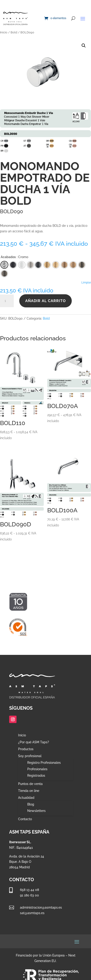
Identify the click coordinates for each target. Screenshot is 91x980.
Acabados (8, 257)
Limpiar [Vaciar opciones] (86, 283)
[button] (84, 46)
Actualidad (26, 798)
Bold (14, 32)
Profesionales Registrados (37, 772)
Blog (31, 804)
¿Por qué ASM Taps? (34, 742)
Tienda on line (29, 791)
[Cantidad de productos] (7, 301)
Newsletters (36, 811)
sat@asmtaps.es (32, 913)
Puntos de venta (30, 784)
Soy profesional (30, 756)
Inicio (4, 32)
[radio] (38, 265)
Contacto (25, 819)
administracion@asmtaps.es (41, 907)
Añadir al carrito (45, 301)
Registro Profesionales (44, 763)
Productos (26, 749)
